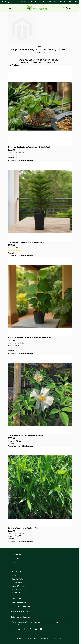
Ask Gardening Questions (21, 606)
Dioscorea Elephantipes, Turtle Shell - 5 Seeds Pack (29, 147)
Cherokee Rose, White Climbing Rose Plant (26, 435)
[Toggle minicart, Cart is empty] (70, 8)
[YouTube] (41, 629)
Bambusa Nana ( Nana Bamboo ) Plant (24, 528)
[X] (19, 629)
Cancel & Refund (18, 579)
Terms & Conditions (19, 586)
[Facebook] (13, 629)
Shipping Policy (17, 589)
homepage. (41, 52)
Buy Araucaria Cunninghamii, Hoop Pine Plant (27, 242)
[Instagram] (30, 629)
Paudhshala (27, 638)
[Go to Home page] (37, 8)
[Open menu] (10, 8)
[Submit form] (69, 617)
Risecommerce (57, 638)
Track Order (16, 576)
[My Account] (67, 8)
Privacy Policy (17, 582)
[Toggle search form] (64, 8)
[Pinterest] (24, 629)
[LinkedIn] (36, 629)
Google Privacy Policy (48, 622)
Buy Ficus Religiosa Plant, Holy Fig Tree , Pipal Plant (29, 338)
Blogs (14, 566)
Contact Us (16, 593)
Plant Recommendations (21, 603)
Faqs (13, 562)
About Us (15, 559)
